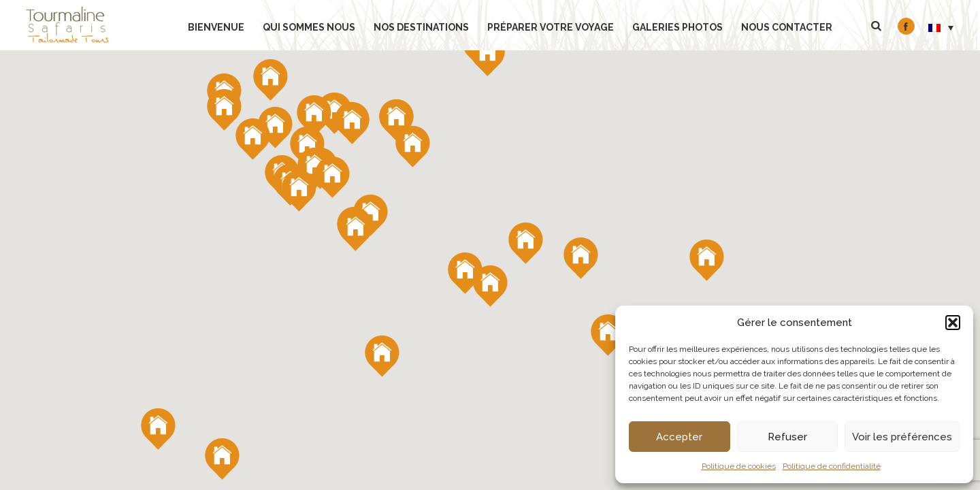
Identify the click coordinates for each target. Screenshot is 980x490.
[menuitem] (941, 27)
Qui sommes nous (309, 27)
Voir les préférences (902, 437)
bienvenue (216, 27)
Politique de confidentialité (832, 466)
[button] (953, 323)
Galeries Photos (677, 27)
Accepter (679, 437)
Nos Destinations (421, 27)
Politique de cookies (739, 466)
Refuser (787, 437)
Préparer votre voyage (551, 27)
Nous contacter (787, 27)
